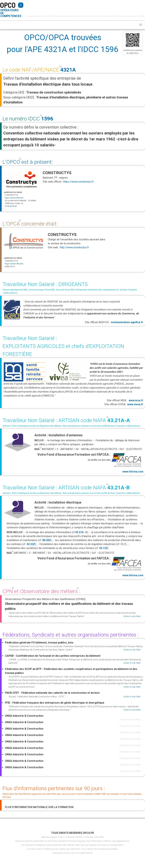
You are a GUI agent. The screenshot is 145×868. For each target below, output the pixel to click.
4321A (68, 70)
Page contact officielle (14, 198)
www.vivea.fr (135, 404)
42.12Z (103, 548)
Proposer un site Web (130, 719)
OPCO (8, 5)
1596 (47, 119)
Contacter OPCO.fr (74, 837)
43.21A (79, 532)
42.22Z (31, 544)
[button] (141, 25)
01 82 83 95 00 (11, 206)
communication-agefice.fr (127, 322)
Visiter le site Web (132, 616)
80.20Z (47, 540)
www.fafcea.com (127, 463)
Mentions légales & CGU (52, 837)
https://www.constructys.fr (78, 182)
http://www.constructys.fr (74, 247)
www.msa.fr (136, 400)
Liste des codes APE (94, 837)
